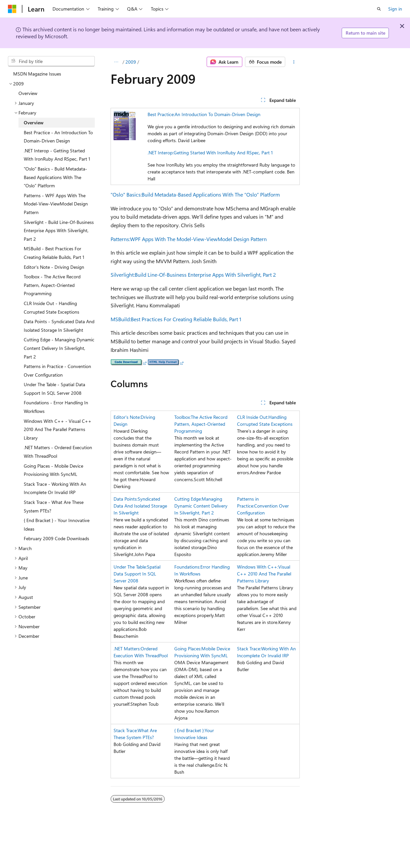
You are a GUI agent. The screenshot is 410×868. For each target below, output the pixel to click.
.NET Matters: (127, 649)
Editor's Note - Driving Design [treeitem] (54, 267)
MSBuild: (121, 319)
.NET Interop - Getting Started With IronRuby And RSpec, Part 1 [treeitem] (57, 155)
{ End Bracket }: (189, 730)
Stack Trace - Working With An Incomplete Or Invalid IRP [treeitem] (55, 488)
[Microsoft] (12, 9)
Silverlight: (123, 275)
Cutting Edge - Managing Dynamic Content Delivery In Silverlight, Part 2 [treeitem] (59, 348)
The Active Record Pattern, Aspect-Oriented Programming (201, 424)
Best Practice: (161, 114)
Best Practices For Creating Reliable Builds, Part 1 (186, 319)
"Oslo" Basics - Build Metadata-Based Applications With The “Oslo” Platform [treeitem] (55, 177)
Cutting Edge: (188, 499)
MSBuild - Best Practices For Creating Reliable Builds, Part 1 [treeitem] (54, 253)
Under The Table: (130, 567)
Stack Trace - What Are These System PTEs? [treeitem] (54, 506)
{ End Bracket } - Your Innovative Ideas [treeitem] (57, 525)
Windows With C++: (258, 567)
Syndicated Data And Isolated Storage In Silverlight (140, 506)
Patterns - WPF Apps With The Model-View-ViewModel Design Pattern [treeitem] (56, 204)
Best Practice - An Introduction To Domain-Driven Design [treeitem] (58, 137)
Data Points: (126, 499)
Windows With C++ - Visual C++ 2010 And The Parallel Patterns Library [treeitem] (58, 429)
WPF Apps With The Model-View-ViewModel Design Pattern (198, 239)
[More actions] (294, 62)
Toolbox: (183, 417)
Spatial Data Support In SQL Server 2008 (137, 574)
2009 (131, 62)
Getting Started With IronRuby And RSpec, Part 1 (223, 153)
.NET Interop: (161, 153)
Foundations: (187, 567)
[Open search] (379, 9)
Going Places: (188, 649)
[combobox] (51, 61)
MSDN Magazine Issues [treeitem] (37, 74)
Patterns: (120, 239)
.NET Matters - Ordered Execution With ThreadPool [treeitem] (58, 452)
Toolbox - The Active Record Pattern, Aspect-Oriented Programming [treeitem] (52, 285)
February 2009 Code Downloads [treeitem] (56, 538)
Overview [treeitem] (28, 93)
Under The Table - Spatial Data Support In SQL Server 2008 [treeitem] (54, 389)
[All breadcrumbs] (116, 62)
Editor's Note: (127, 417)
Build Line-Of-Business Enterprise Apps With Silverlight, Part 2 (205, 275)
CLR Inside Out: (253, 417)
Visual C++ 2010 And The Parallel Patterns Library (264, 574)
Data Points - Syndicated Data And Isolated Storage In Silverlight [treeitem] (59, 326)
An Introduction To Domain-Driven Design (218, 114)
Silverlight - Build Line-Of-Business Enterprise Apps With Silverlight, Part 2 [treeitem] (59, 231)
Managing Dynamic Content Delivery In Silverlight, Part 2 (201, 506)
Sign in (395, 9)
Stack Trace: (249, 649)
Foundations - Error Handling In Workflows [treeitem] (56, 407)
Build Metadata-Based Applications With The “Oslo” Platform (211, 194)
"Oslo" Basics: (126, 194)
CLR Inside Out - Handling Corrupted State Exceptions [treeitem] (51, 308)
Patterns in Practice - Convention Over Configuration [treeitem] (57, 371)
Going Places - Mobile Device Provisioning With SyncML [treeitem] (53, 470)
